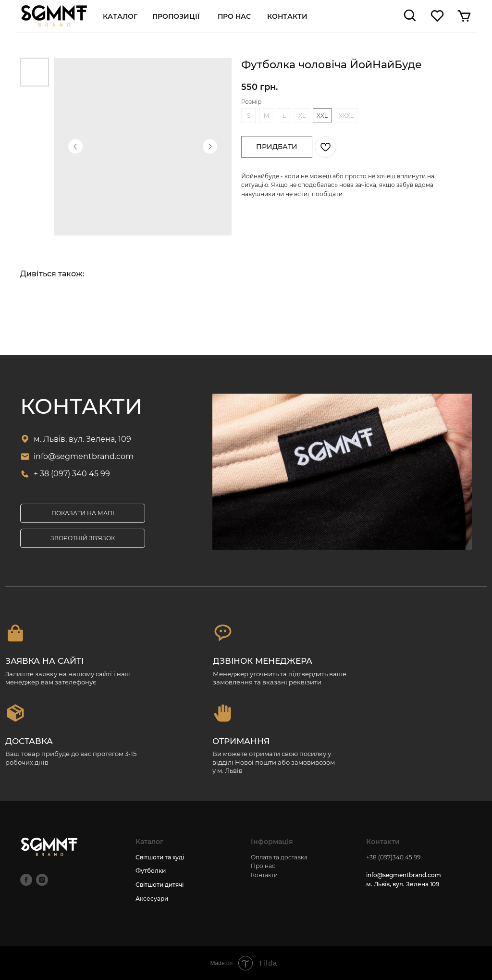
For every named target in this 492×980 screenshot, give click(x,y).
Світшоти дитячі (160, 885)
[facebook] (26, 880)
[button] (83, 538)
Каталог (120, 16)
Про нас (263, 866)
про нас (234, 16)
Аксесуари (152, 899)
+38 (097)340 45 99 (393, 857)
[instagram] (42, 880)
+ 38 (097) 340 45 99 (72, 474)
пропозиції (176, 16)
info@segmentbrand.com (84, 456)
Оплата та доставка (279, 857)
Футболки (151, 871)
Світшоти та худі (160, 857)
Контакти (287, 16)
